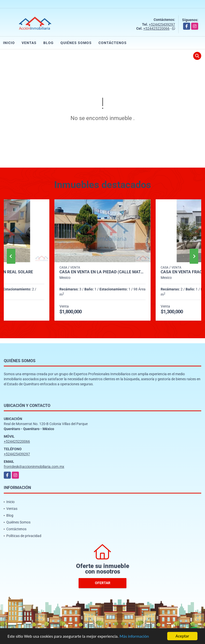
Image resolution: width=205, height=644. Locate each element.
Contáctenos (113, 43)
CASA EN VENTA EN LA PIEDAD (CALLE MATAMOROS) (102, 272)
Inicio (9, 43)
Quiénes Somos (76, 43)
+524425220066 (156, 28)
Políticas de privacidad (24, 536)
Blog (48, 43)
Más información (134, 636)
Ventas (29, 43)
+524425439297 (162, 24)
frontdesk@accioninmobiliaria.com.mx (34, 467)
